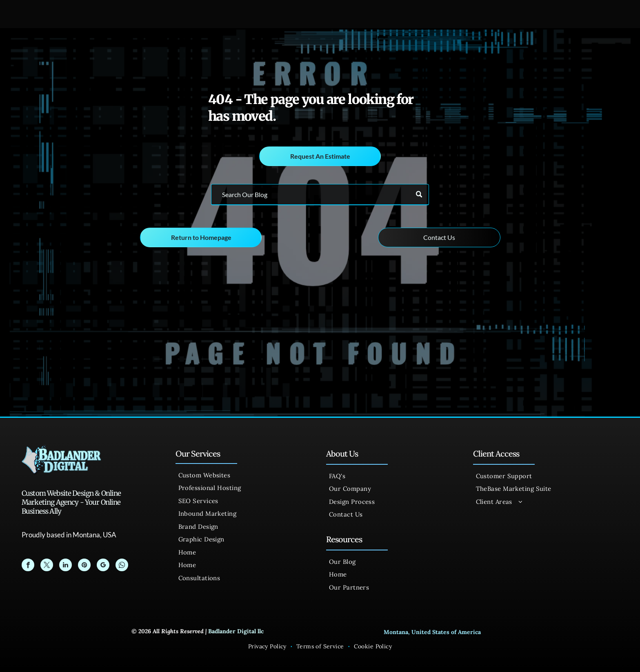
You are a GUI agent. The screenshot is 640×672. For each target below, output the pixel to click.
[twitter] (47, 566)
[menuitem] (243, 475)
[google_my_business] (103, 566)
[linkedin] (66, 566)
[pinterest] (84, 566)
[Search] (320, 195)
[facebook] (28, 566)
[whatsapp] (122, 566)
